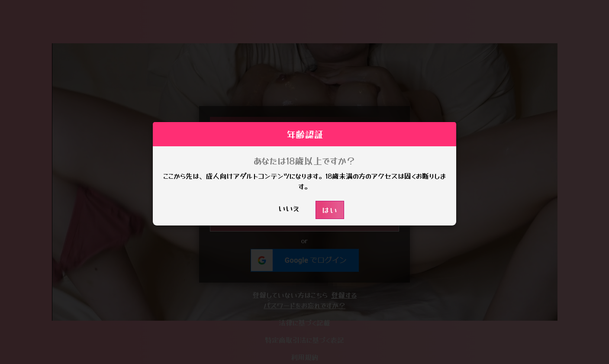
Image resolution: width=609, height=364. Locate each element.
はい (330, 210)
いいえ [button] (289, 208)
